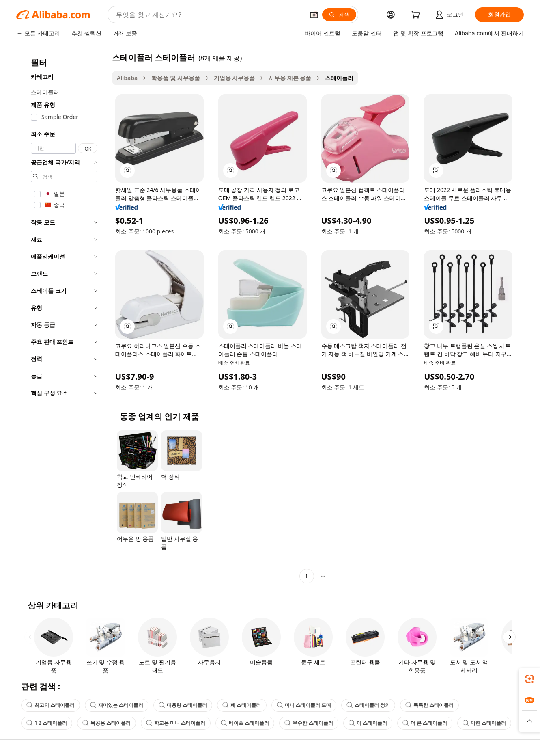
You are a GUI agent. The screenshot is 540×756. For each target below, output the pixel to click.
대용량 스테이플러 (183, 705)
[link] (529, 679)
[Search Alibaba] (209, 15)
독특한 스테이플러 (429, 705)
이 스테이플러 (368, 723)
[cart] (417, 16)
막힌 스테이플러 (484, 723)
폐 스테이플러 (242, 705)
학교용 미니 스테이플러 (176, 723)
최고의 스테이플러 (51, 705)
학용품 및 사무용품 (175, 78)
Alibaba (127, 78)
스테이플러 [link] (339, 78)
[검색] (339, 15)
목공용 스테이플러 (106, 723)
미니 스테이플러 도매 (304, 705)
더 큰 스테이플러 (425, 723)
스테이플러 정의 (368, 705)
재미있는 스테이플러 (117, 705)
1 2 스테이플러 (47, 723)
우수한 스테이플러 (309, 723)
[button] (314, 15)
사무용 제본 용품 (290, 78)
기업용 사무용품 (235, 78)
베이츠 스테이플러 (245, 723)
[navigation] (62, 318)
